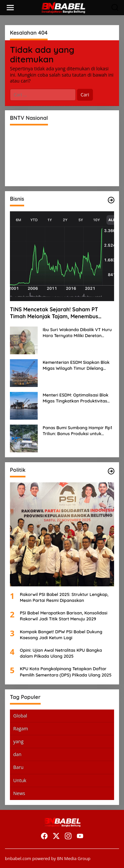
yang (18, 741)
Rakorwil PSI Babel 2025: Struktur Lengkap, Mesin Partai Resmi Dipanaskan (64, 597)
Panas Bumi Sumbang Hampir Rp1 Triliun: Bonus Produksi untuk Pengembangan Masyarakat (77, 431)
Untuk (20, 780)
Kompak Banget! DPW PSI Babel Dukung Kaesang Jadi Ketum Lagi (61, 635)
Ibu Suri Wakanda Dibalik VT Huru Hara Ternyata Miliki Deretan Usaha (77, 333)
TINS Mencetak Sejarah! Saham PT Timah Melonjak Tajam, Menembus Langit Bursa (54, 313)
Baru (18, 767)
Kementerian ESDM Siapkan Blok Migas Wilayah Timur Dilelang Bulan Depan (76, 365)
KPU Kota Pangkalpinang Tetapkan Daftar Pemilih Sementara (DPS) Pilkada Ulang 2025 (66, 672)
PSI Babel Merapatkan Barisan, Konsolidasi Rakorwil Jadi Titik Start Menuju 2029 (64, 616)
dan (17, 754)
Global (20, 716)
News (19, 793)
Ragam (21, 729)
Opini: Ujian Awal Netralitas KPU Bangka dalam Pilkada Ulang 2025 (61, 653)
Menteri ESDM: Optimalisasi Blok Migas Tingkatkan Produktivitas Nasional (76, 398)
